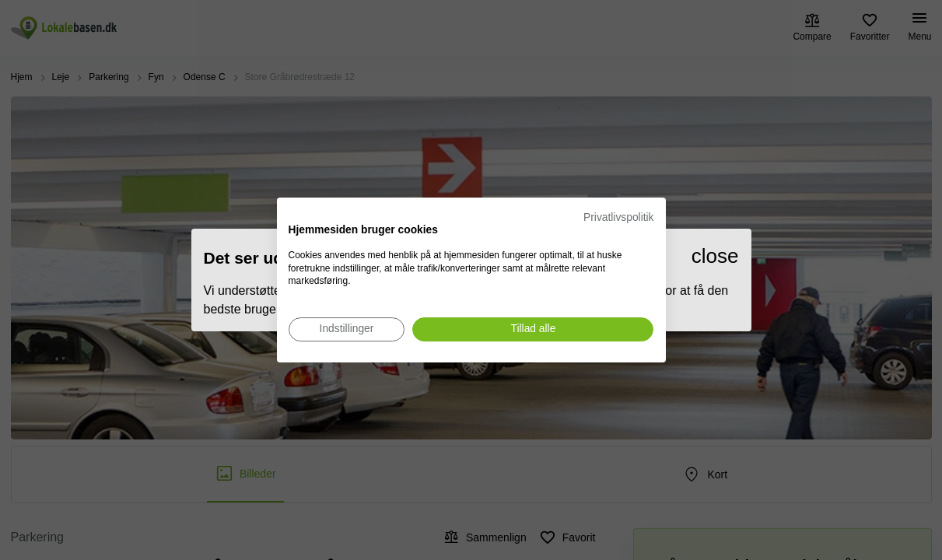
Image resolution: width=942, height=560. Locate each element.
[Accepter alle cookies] (533, 329)
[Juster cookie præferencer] (347, 329)
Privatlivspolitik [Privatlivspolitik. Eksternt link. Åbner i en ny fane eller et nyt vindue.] (618, 217)
